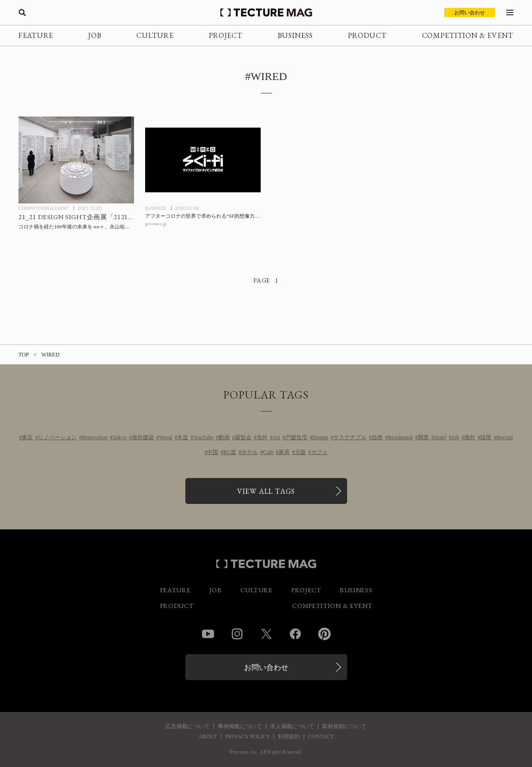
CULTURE (155, 35)
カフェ (319, 452)
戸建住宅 (296, 437)
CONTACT (321, 736)
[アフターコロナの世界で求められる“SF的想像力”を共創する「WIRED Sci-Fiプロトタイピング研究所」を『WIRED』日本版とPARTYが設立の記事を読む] (203, 160)
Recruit (504, 437)
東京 (27, 437)
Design (320, 437)
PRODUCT (367, 35)
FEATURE (36, 35)
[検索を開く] (22, 12)
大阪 (300, 452)
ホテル (250, 452)
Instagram (237, 634)
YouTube (203, 437)
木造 (183, 437)
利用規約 (289, 736)
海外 (262, 437)
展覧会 (243, 437)
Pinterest (324, 634)
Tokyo (120, 437)
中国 (213, 452)
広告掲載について (188, 726)
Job (456, 437)
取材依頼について (344, 726)
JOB (95, 35)
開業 (423, 437)
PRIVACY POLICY (248, 736)
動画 (224, 437)
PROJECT (226, 35)
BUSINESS (295, 35)
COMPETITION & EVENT (468, 35)
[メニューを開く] (510, 12)
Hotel (440, 437)
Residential (400, 437)
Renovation (95, 437)
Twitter (266, 634)
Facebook (295, 634)
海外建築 (143, 437)
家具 (284, 452)
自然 (377, 437)
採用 (486, 437)
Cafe (268, 452)
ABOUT (208, 736)
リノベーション (57, 437)
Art (276, 437)
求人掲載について (292, 726)
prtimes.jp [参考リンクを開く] (156, 224)
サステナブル (350, 437)
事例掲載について (240, 726)
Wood (165, 437)
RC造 (230, 452)
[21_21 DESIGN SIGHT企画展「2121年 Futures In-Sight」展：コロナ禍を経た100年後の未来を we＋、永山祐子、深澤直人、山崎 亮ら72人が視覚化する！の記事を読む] (76, 160)
